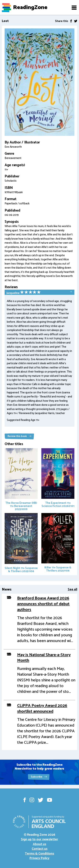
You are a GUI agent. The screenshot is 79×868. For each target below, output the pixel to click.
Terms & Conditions (39, 854)
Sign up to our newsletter (39, 839)
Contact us (40, 849)
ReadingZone (30, 8)
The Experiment (58, 478)
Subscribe (39, 777)
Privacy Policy (39, 858)
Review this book (19, 436)
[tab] (39, 293)
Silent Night (21, 543)
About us (39, 844)
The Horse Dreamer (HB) (21, 480)
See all (72, 589)
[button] (74, 8)
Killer (58, 543)
